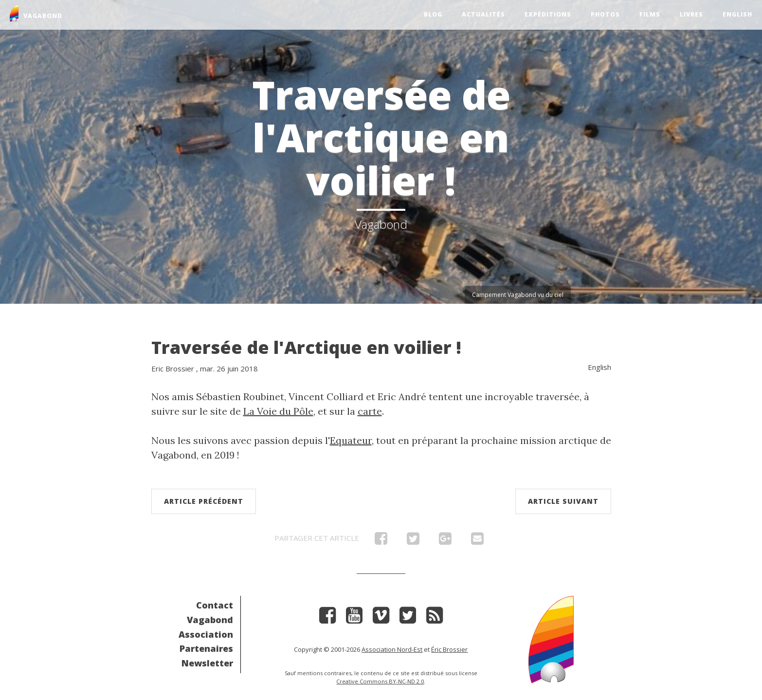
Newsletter (207, 663)
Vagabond (210, 620)
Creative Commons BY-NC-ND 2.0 (380, 681)
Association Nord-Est (392, 649)
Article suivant (563, 501)
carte (370, 411)
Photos (605, 14)
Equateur (351, 440)
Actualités (483, 14)
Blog (433, 14)
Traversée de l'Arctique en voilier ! (306, 347)
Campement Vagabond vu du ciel (518, 295)
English (737, 14)
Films (650, 14)
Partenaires (206, 648)
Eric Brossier (173, 368)
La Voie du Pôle (278, 411)
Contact (215, 605)
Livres (691, 14)
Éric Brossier (449, 649)
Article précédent (204, 501)
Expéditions (548, 14)
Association (206, 634)
